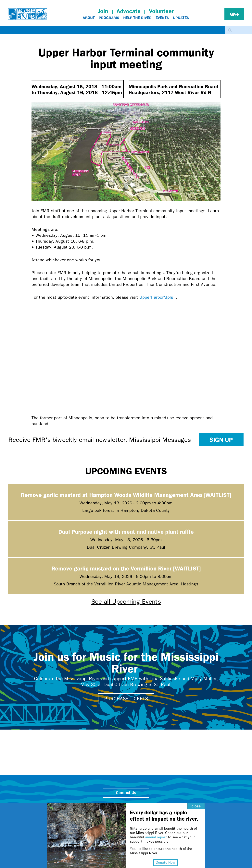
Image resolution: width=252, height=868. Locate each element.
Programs (109, 18)
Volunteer (161, 11)
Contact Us (126, 793)
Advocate (129, 11)
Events (162, 18)
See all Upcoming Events (126, 602)
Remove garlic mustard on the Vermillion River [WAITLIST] (126, 568)
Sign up (221, 440)
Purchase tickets (126, 699)
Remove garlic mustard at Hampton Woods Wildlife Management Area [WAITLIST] (126, 495)
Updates (181, 18)
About (89, 18)
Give (234, 14)
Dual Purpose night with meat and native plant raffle (126, 531)
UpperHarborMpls (158, 297)
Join (103, 11)
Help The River (137, 18)
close (196, 806)
